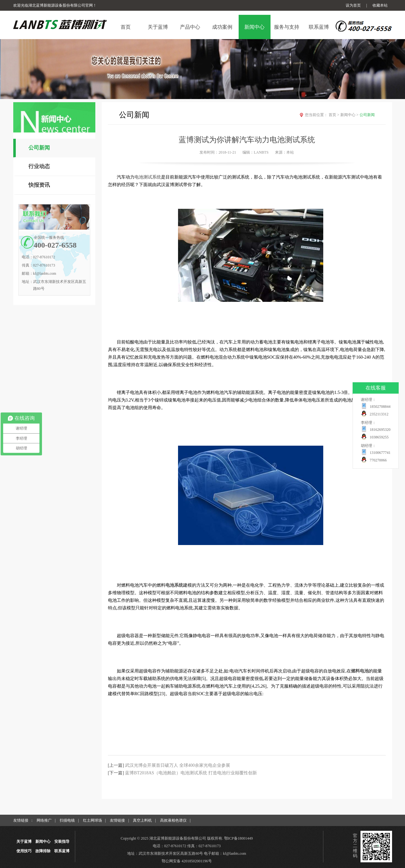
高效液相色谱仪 (173, 820)
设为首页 (353, 5)
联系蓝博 (62, 851)
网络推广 (44, 820)
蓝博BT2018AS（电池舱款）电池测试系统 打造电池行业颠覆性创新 (191, 773)
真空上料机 (142, 820)
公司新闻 (39, 148)
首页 (334, 115)
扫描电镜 (67, 820)
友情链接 (117, 820)
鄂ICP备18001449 (238, 838)
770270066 (378, 460)
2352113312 (379, 414)
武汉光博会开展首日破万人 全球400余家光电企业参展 (178, 765)
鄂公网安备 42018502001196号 (187, 861)
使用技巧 (24, 851)
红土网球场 (92, 820)
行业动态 (39, 166)
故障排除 (43, 851)
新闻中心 (350, 115)
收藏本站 (380, 5)
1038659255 (379, 437)
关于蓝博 (24, 842)
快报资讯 (39, 185)
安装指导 (62, 842)
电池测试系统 (148, 177)
